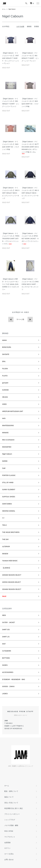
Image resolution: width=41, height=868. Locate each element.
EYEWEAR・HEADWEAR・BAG (14, 679)
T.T (3, 518)
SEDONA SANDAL (9, 511)
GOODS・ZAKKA (8, 686)
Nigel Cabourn (12, 9)
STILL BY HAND (8, 482)
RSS (6, 831)
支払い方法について (11, 803)
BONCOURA (7, 347)
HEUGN (5, 397)
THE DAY (5, 539)
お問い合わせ (9, 860)
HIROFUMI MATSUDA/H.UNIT (13, 411)
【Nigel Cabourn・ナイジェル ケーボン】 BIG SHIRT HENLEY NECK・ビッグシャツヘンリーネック (11, 193)
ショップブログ (10, 820)
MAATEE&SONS (8, 425)
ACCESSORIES (8, 672)
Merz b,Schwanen (8, 440)
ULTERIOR (6, 547)
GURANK (5, 390)
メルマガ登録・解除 (11, 825)
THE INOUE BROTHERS (11, 532)
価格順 (29, 26)
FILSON (5, 369)
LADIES (5, 694)
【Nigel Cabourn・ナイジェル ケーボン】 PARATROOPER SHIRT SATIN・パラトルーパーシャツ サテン (11, 239)
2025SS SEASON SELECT (11, 582)
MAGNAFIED (7, 447)
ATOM (11, 831)
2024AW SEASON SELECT (12, 589)
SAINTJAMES (7, 504)
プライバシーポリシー (12, 814)
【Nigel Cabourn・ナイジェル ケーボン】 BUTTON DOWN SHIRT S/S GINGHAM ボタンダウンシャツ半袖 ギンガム (30, 147)
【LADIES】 (6, 568)
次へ (30, 319)
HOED (4, 404)
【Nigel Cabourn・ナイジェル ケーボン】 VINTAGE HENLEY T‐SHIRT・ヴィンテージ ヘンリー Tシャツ (10, 58)
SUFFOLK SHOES (9, 497)
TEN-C (5, 525)
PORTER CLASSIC (9, 475)
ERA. (4, 361)
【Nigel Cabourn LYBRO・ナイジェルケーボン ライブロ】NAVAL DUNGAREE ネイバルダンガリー (10, 284)
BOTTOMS (6, 658)
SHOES (5, 665)
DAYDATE (6, 354)
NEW (4, 615)
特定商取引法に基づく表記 (14, 808)
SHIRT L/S (6, 637)
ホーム (4, 9)
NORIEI (5, 461)
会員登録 (7, 843)
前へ (11, 319)
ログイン (7, 848)
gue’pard (5, 383)
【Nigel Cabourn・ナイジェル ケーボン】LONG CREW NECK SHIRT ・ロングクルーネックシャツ (30, 284)
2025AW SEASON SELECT (12, 575)
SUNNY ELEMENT (9, 490)
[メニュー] (38, 3)
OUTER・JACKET (9, 622)
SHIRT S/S (6, 630)
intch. (4, 418)
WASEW (5, 554)
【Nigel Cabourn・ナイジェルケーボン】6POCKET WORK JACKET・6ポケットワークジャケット (30, 239)
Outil (4, 468)
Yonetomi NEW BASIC (10, 561)
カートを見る (9, 854)
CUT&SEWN (7, 651)
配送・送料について (11, 791)
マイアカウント (10, 837)
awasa (4, 340)
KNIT (4, 644)
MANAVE (5, 433)
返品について (9, 797)
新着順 (37, 26)
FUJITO (5, 376)
